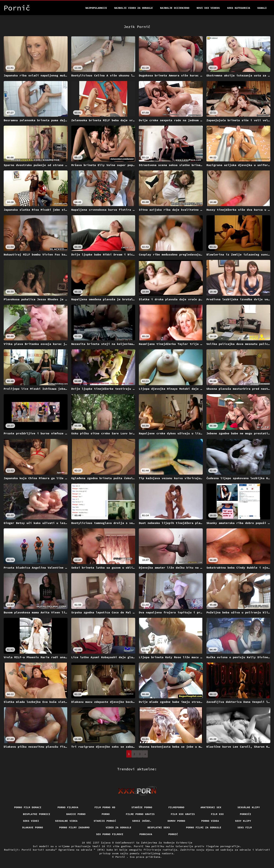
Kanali (262, 8)
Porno (106, 814)
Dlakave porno (33, 827)
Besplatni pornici (37, 814)
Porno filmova (68, 807)
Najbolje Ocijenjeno (175, 8)
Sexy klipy (243, 821)
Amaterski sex (211, 807)
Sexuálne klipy (249, 807)
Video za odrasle (119, 827)
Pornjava (146, 834)
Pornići (246, 814)
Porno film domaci (28, 807)
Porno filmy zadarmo (74, 827)
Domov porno (176, 821)
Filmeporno (176, 807)
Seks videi (31, 821)
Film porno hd (105, 807)
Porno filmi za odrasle (204, 827)
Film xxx (217, 814)
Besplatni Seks (159, 827)
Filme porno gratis (140, 814)
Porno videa (210, 821)
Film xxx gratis (183, 814)
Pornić (173, 834)
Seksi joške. (142, 821)
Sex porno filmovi (110, 834)
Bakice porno (76, 814)
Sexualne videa (66, 821)
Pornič (121, 857)
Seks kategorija (239, 8)
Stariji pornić (105, 821)
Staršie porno (142, 807)
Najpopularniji (96, 8)
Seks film (245, 827)
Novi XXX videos (208, 8)
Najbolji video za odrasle (134, 8)
